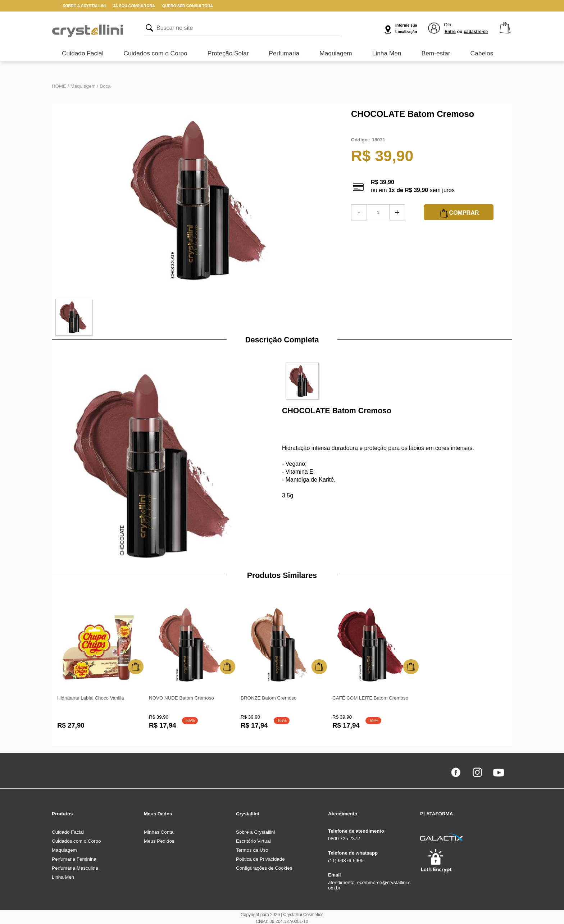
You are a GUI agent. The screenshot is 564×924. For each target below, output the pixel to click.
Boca (105, 86)
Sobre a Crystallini (255, 832)
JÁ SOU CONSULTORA (134, 6)
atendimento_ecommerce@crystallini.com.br (369, 885)
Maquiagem (336, 53)
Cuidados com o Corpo (156, 53)
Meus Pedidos (159, 841)
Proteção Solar (228, 53)
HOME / (60, 86)
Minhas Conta (159, 832)
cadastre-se (476, 32)
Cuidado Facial (83, 53)
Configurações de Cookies (264, 868)
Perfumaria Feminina (74, 859)
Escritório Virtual (253, 841)
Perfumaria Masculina (75, 868)
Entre (450, 32)
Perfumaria (284, 53)
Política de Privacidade (260, 859)
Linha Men (387, 53)
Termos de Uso (252, 850)
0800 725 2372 (344, 839)
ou (460, 32)
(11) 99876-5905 (346, 861)
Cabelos (482, 53)
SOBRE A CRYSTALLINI (84, 6)
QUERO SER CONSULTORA (188, 6)
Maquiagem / (84, 86)
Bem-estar (436, 53)
